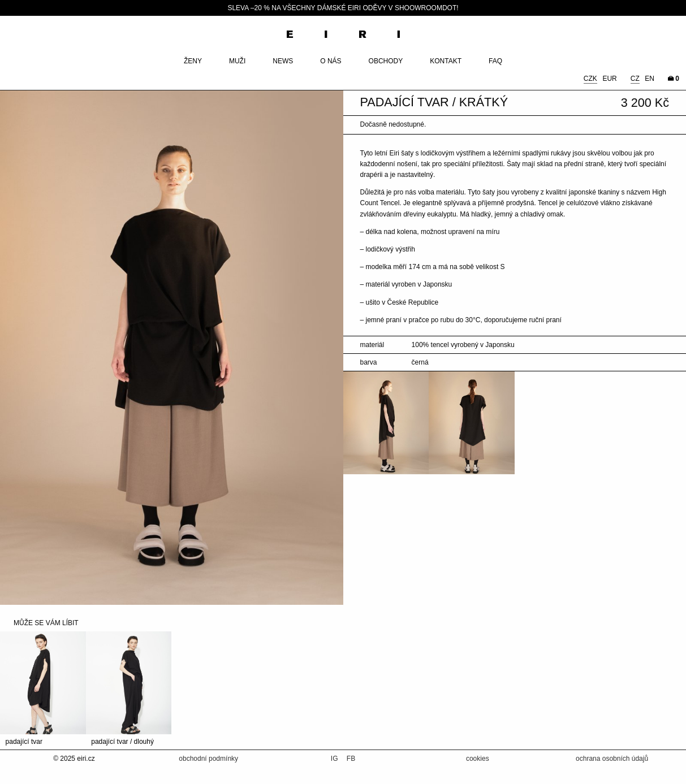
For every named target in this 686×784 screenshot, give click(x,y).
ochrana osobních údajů (612, 759)
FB (351, 759)
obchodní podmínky (208, 759)
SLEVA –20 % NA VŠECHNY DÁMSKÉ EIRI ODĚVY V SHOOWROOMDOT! (343, 8)
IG (335, 759)
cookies (478, 759)
